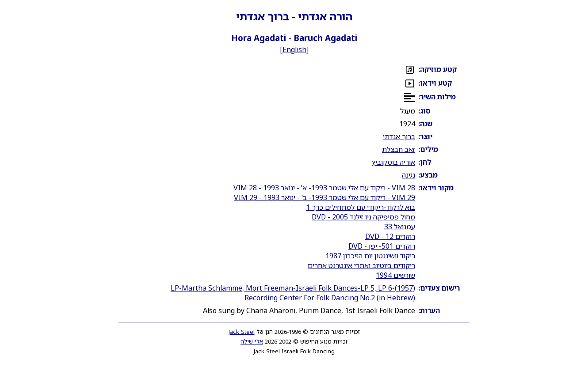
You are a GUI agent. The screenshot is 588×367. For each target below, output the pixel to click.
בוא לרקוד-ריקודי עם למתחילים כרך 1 (361, 207)
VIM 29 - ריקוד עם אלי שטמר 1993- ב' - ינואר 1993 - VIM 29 (325, 197)
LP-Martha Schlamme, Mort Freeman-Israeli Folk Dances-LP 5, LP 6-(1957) (293, 288)
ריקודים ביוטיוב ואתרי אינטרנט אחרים (361, 265)
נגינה (409, 175)
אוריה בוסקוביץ (393, 162)
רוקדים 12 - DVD (390, 236)
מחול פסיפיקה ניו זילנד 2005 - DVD (363, 217)
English (294, 49)
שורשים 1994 (395, 275)
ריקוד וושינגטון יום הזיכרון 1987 (370, 256)
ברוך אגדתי (399, 136)
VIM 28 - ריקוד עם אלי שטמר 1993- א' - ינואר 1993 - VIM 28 (324, 188)
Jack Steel (242, 332)
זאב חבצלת (399, 149)
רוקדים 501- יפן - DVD (382, 246)
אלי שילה (252, 341)
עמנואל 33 (400, 227)
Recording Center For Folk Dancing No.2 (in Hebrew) (330, 298)
